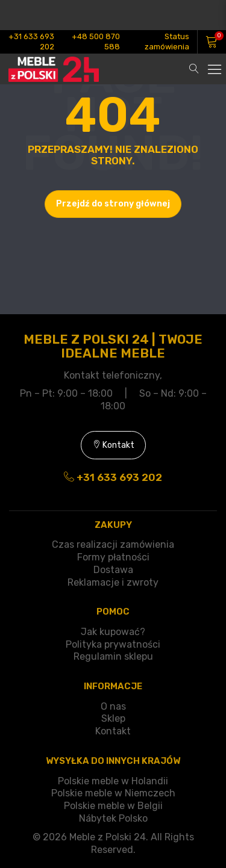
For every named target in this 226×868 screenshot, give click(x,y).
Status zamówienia (167, 42)
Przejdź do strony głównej (113, 204)
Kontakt (113, 445)
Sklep (113, 718)
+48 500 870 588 (96, 42)
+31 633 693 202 (31, 42)
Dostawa (113, 570)
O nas (113, 706)
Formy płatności (113, 557)
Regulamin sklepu (113, 656)
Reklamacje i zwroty (113, 582)
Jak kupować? (113, 632)
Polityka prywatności (113, 644)
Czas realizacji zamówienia (113, 544)
